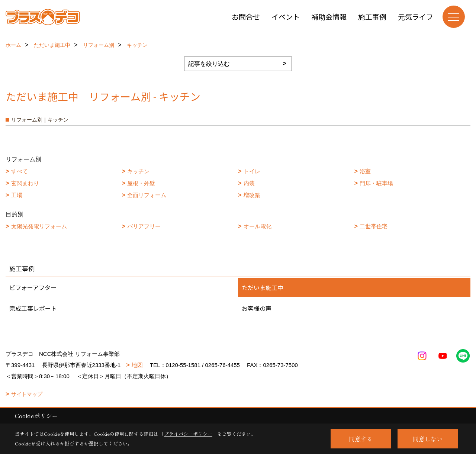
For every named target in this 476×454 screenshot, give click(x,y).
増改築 (252, 195)
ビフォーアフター (33, 287)
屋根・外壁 (141, 183)
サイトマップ (27, 394)
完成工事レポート (33, 308)
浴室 (365, 171)
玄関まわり (25, 183)
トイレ (252, 171)
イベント (286, 17)
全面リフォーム (147, 195)
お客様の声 (257, 308)
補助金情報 (329, 17)
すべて (20, 171)
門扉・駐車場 (376, 183)
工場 (17, 195)
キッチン (138, 171)
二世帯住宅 (374, 226)
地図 (137, 365)
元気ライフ (416, 17)
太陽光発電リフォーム (39, 226)
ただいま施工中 (263, 287)
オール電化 (258, 226)
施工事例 (372, 17)
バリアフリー (144, 226)
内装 (249, 183)
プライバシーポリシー (188, 434)
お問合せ (246, 17)
